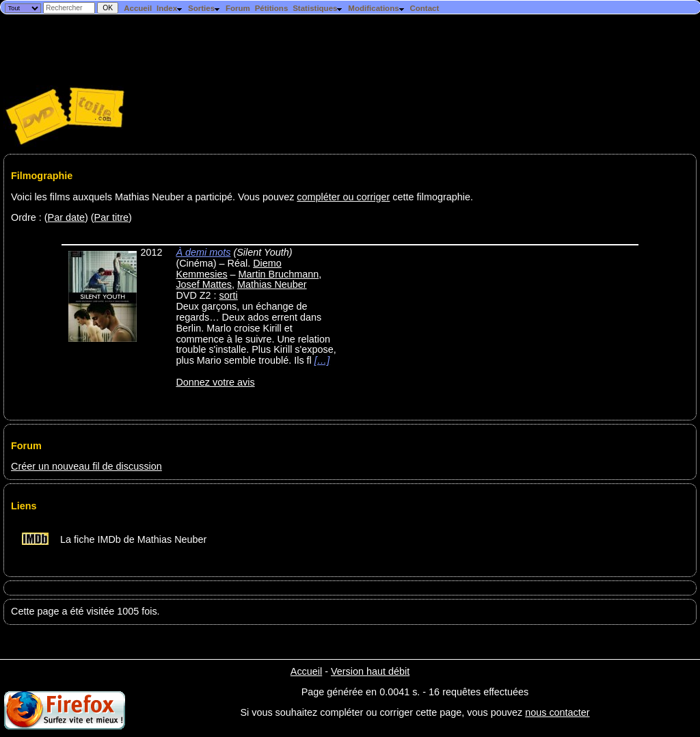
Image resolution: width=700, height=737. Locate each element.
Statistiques (318, 8)
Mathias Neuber (272, 284)
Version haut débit (370, 671)
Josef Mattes (204, 284)
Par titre (111, 217)
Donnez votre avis (215, 382)
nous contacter (557, 712)
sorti (229, 295)
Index (170, 8)
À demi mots (203, 252)
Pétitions (272, 8)
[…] (322, 360)
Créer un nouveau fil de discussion (86, 466)
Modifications (376, 8)
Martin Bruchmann (279, 274)
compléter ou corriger (343, 197)
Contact (424, 8)
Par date (66, 217)
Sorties (204, 8)
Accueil (138, 8)
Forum (238, 8)
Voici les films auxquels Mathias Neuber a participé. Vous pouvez (154, 197)
